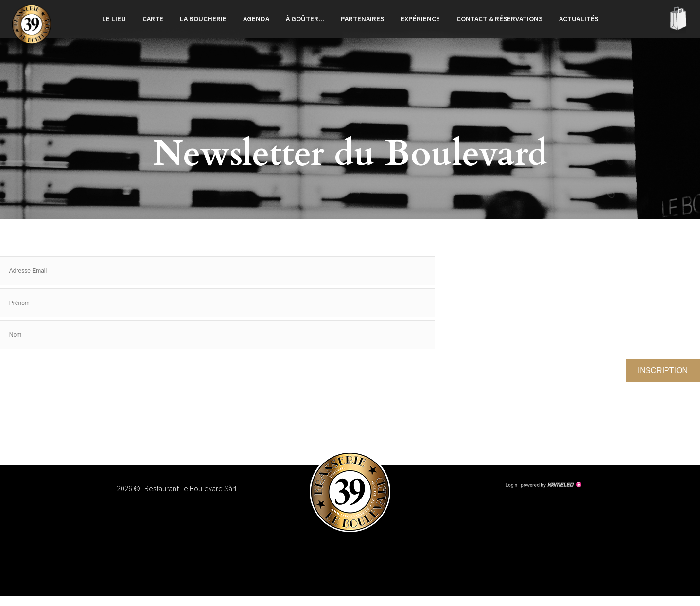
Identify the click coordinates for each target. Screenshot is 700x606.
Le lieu (114, 19)
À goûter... (305, 19)
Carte (153, 19)
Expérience (420, 19)
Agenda (256, 19)
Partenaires (362, 19)
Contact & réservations (499, 19)
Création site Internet (550, 485)
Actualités (579, 19)
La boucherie (203, 19)
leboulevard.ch (32, 24)
